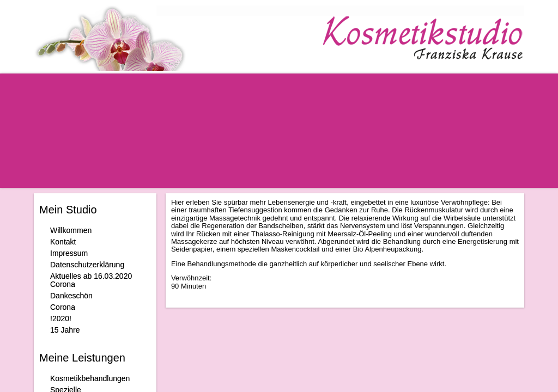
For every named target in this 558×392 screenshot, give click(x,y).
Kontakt (63, 242)
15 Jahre (65, 330)
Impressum (69, 253)
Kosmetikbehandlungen (90, 378)
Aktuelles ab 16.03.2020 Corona (91, 280)
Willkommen (71, 230)
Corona (63, 307)
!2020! (61, 318)
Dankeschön (71, 296)
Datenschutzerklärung (87, 265)
